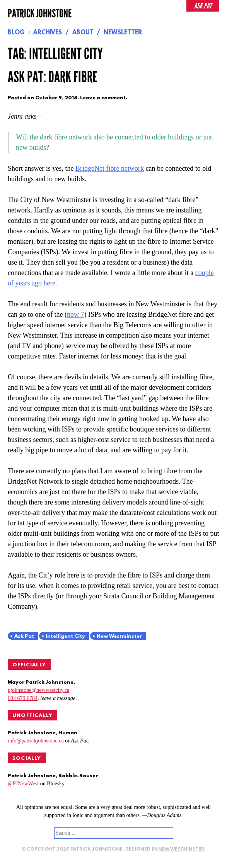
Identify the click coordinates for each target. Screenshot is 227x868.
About (83, 33)
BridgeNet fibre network (110, 168)
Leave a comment (103, 98)
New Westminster (119, 636)
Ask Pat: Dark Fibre (52, 77)
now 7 (76, 314)
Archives (48, 33)
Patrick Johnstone (40, 14)
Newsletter (123, 33)
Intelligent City (65, 636)
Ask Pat (24, 636)
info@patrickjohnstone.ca (36, 741)
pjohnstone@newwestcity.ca (38, 690)
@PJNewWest (23, 784)
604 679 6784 (23, 698)
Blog (16, 33)
